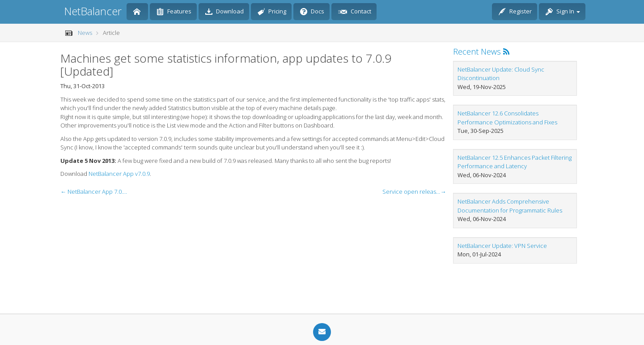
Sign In (563, 12)
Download (225, 12)
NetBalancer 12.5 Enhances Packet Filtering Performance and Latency (515, 162)
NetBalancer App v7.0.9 (119, 174)
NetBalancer (93, 11)
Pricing (272, 12)
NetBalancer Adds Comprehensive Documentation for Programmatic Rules (510, 206)
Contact (355, 12)
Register (515, 12)
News (85, 33)
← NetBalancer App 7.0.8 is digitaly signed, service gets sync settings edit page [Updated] (94, 192)
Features (174, 12)
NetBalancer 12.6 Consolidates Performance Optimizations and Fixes (507, 118)
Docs (312, 12)
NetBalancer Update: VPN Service (502, 246)
